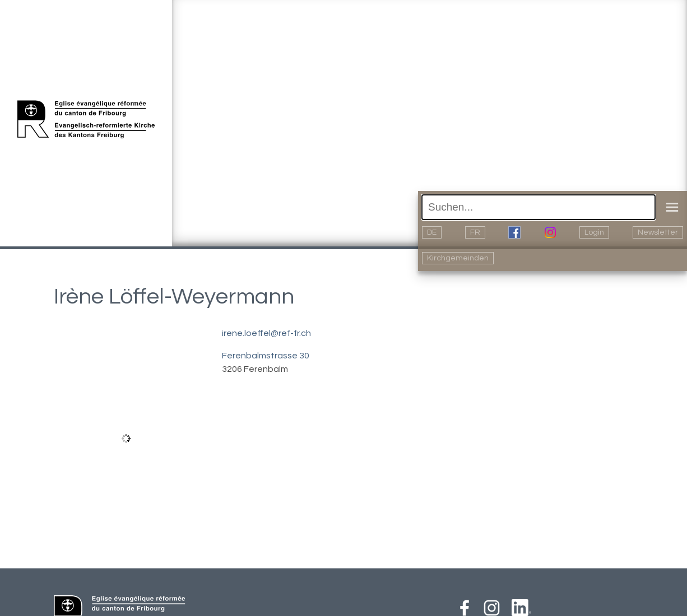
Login (594, 232)
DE (432, 232)
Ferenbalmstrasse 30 (266, 356)
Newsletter (658, 232)
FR (475, 232)
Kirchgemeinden (458, 258)
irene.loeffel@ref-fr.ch (266, 333)
